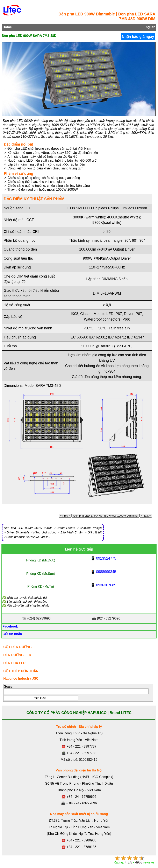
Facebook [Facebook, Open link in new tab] (10, 626)
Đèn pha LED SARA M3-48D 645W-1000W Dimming (105, 516)
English (150, 27)
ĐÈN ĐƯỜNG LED (17, 655)
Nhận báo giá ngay (138, 37)
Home (7, 27)
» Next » (146, 516)
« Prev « (65, 516)
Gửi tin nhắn (12, 634)
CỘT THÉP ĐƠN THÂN (21, 671)
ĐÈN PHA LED (14, 663)
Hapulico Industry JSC (21, 678)
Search (9, 687)
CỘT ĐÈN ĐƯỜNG (17, 647)
